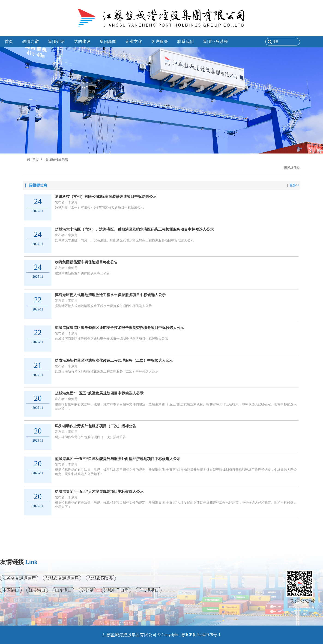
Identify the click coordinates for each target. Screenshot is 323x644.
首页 (33, 160)
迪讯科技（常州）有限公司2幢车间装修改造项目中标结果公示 (106, 197)
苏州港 (88, 590)
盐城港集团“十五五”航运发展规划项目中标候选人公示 (99, 393)
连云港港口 (149, 590)
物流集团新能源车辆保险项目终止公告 (86, 262)
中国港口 (11, 590)
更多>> (295, 185)
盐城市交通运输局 (62, 578)
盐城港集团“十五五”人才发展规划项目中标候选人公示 (99, 492)
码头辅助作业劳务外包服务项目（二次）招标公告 (96, 426)
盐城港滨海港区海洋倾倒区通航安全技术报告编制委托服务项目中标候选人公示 (120, 328)
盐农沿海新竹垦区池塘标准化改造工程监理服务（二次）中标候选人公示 (114, 360)
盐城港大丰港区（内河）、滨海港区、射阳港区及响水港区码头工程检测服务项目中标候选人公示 (134, 229)
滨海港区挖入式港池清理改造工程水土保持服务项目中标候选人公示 (110, 295)
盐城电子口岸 (116, 590)
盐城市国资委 (101, 578)
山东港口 (63, 590)
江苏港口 (37, 590)
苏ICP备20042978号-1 (201, 635)
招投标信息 (292, 168)
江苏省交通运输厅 (19, 578)
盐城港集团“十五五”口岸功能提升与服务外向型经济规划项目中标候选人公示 (118, 459)
